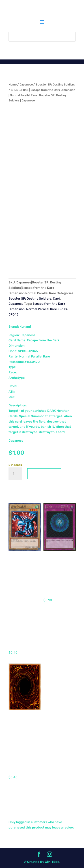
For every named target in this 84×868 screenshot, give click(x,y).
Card (57, 299)
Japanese (26, 84)
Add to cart (44, 474)
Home (13, 84)
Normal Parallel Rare (42, 309)
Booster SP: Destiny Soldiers (55, 84)
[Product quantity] (15, 474)
